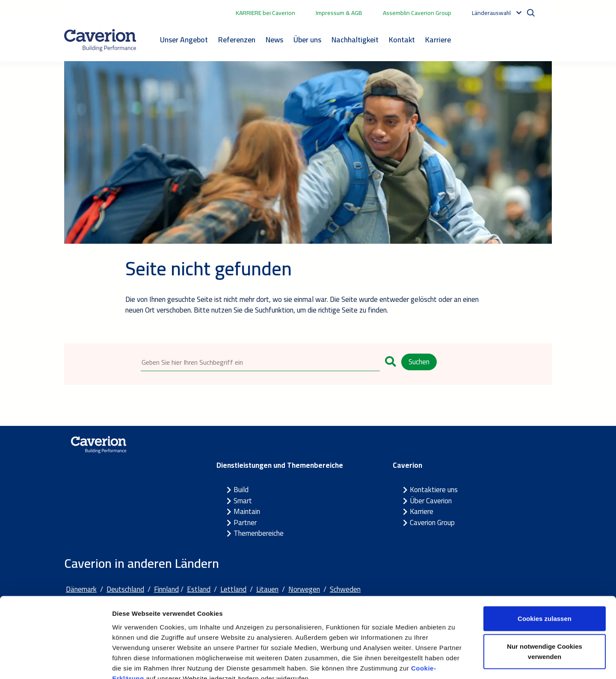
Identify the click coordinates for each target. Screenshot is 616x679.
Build (241, 490)
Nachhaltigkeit (355, 40)
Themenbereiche (259, 534)
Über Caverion (431, 501)
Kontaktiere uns (434, 490)
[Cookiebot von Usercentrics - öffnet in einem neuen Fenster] (55, 662)
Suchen (419, 362)
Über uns (307, 40)
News (274, 40)
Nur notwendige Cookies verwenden (545, 601)
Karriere (438, 40)
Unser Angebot (184, 40)
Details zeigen (455, 662)
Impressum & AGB (339, 13)
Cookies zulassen (545, 568)
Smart (243, 501)
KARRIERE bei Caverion (265, 13)
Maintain (247, 512)
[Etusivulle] (100, 40)
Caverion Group (432, 523)
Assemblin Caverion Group (417, 13)
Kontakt (402, 40)
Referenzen (237, 40)
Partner (245, 523)
